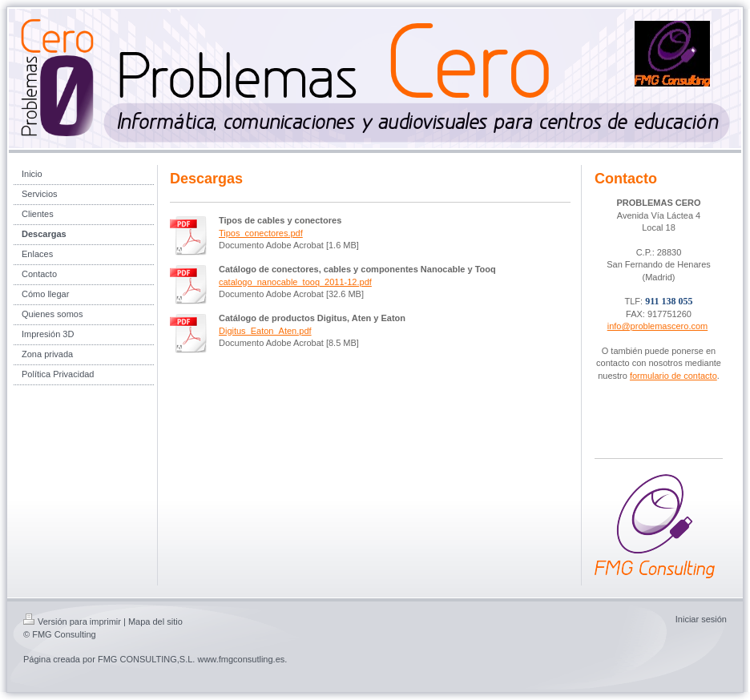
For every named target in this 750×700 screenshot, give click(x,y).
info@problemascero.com (658, 326)
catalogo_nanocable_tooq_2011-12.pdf (295, 282)
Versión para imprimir (72, 622)
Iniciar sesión (701, 619)
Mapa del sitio (155, 622)
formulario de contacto (673, 376)
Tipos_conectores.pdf (261, 233)
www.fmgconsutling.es (241, 659)
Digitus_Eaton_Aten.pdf (265, 331)
